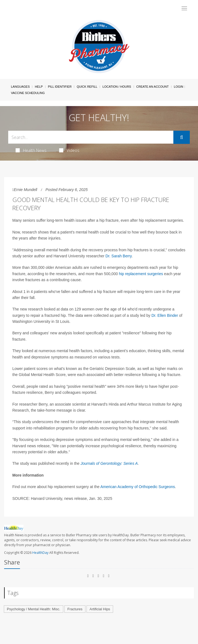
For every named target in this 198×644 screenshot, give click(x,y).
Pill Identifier (60, 87)
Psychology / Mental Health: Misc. (34, 609)
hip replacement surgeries (141, 274)
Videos (69, 150)
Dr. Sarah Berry (118, 256)
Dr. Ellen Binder (165, 315)
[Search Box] (91, 137)
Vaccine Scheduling (28, 93)
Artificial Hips (100, 609)
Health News (31, 150)
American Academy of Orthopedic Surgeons (137, 487)
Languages (20, 87)
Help (39, 87)
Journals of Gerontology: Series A (109, 463)
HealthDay (40, 553)
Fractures (75, 609)
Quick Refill (87, 87)
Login (179, 87)
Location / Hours (117, 87)
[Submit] (182, 137)
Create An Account (153, 87)
